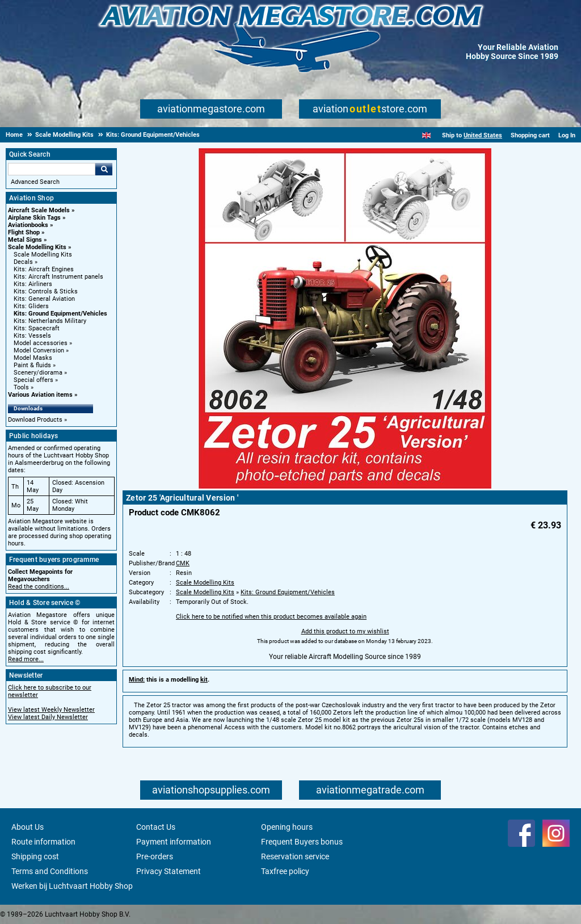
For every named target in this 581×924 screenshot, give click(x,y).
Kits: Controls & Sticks (46, 291)
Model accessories (41, 343)
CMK (183, 563)
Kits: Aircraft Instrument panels (58, 277)
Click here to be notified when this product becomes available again (271, 617)
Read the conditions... (39, 587)
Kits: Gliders (31, 306)
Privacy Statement (169, 871)
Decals (23, 262)
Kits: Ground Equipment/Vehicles (60, 314)
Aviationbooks (28, 225)
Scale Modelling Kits (37, 247)
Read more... (26, 659)
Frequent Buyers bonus (302, 842)
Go (104, 169)
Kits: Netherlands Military (50, 321)
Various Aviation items (40, 395)
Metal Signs (25, 240)
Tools (21, 387)
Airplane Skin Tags (34, 218)
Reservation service (295, 856)
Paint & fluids (32, 365)
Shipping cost (35, 856)
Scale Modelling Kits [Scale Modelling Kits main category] (43, 255)
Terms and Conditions (50, 871)
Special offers (33, 380)
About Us (28, 827)
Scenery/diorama (38, 373)
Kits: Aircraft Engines (44, 269)
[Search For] (52, 169)
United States (483, 135)
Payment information (174, 842)
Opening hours (287, 827)
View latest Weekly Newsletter (51, 710)
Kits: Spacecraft (37, 328)
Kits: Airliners (33, 284)
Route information (43, 842)
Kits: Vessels (32, 336)
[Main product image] (345, 486)
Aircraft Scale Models (39, 210)
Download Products (35, 420)
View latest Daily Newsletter (48, 717)
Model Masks (33, 358)
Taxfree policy (285, 871)
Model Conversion (39, 350)
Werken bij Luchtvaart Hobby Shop (72, 886)
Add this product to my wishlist (345, 631)
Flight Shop (24, 232)
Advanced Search (35, 182)
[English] (426, 135)
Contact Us (156, 827)
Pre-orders (155, 856)
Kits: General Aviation (44, 299)
